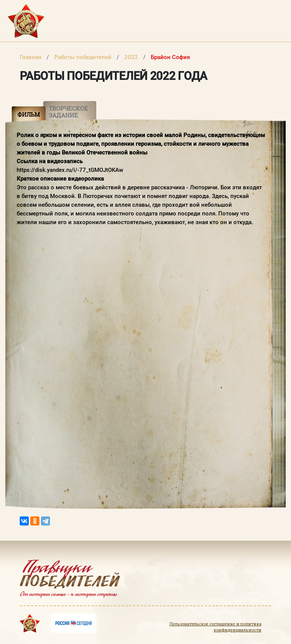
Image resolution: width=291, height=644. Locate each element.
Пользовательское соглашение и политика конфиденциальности (215, 627)
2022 (132, 57)
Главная (31, 57)
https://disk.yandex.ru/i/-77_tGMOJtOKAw (70, 170)
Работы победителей (84, 57)
